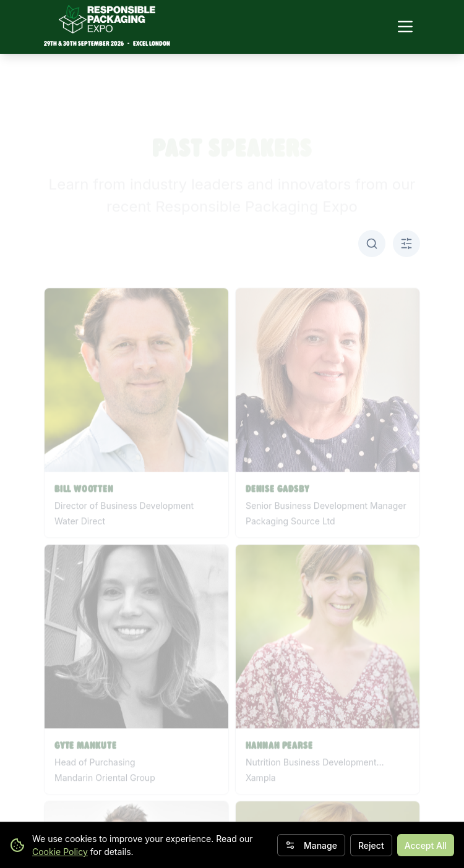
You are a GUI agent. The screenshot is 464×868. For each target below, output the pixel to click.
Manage (311, 845)
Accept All (426, 845)
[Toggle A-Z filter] (406, 244)
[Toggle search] (372, 244)
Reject (371, 845)
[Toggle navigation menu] (405, 27)
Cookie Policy (60, 852)
